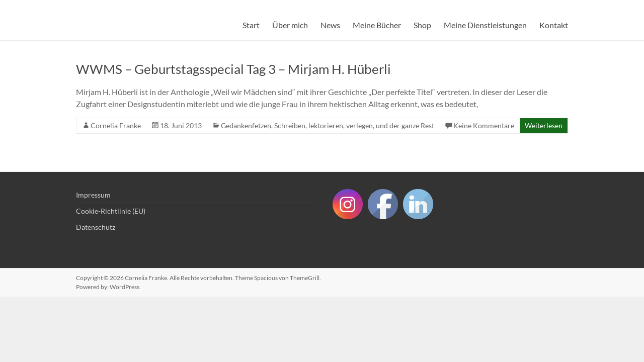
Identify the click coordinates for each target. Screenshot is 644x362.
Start (251, 25)
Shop (422, 25)
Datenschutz (96, 227)
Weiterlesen (544, 125)
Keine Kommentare (484, 125)
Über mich (290, 25)
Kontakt (554, 25)
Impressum (93, 195)
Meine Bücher (377, 25)
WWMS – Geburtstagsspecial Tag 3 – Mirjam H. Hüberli (233, 69)
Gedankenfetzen (246, 125)
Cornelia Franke (116, 125)
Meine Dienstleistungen (485, 25)
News (330, 25)
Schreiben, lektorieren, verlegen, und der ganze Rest (354, 125)
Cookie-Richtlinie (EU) (111, 211)
